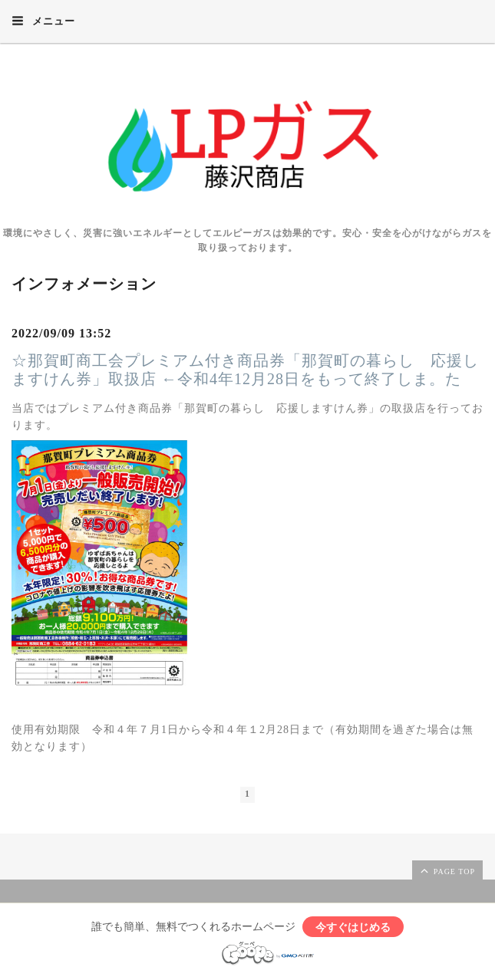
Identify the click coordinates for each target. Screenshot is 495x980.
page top (447, 870)
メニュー (43, 21)
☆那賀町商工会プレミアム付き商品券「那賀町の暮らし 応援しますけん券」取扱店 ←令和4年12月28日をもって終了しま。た (245, 370)
